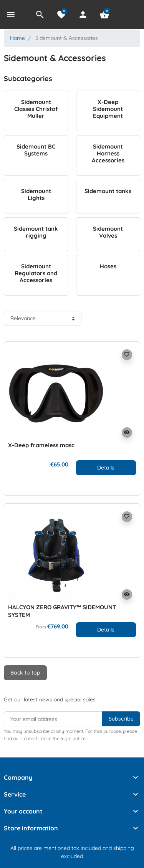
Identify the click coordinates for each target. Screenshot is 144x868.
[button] (40, 15)
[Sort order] (43, 318)
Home (17, 38)
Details (106, 468)
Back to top (25, 673)
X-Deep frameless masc (41, 445)
